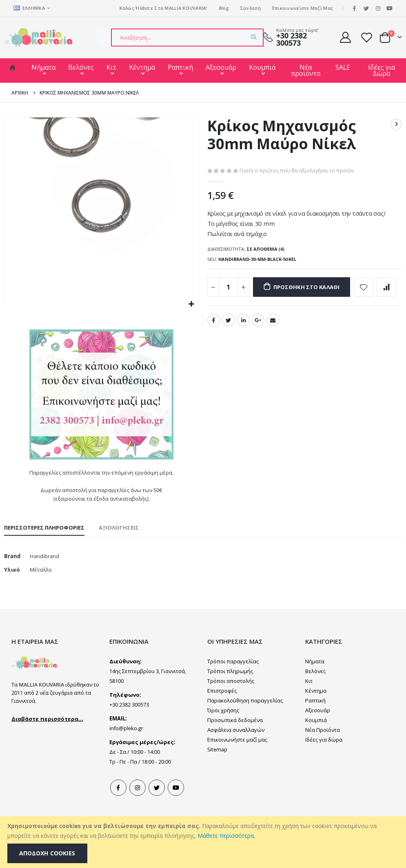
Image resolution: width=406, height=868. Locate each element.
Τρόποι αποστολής (231, 697)
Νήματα (43, 67)
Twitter (229, 358)
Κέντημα (142, 67)
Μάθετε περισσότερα (226, 836)
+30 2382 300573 (292, 39)
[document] (204, 842)
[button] (192, 304)
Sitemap (217, 765)
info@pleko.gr (126, 744)
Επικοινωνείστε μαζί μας (303, 8)
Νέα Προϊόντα (323, 746)
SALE (343, 67)
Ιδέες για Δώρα (382, 70)
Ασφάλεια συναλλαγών (236, 746)
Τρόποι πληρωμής (230, 687)
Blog (224, 8)
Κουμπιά (262, 67)
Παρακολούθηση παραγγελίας (245, 716)
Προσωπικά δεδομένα (235, 736)
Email (275, 358)
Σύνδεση (250, 8)
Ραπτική (180, 67)
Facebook (214, 358)
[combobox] (187, 38)
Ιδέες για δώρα (324, 755)
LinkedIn (244, 358)
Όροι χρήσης (223, 726)
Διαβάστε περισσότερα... (47, 735)
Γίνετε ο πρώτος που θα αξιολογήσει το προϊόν (298, 171)
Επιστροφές (222, 707)
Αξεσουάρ (221, 67)
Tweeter (157, 804)
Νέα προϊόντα (306, 70)
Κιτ (111, 67)
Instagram (138, 804)
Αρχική (20, 93)
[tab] (44, 542)
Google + (259, 358)
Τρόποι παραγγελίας (233, 677)
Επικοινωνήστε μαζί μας (237, 755)
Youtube (176, 804)
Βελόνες (81, 67)
